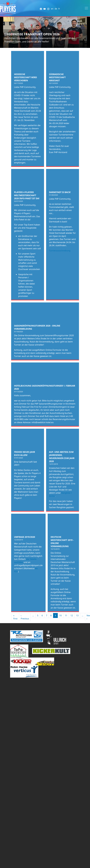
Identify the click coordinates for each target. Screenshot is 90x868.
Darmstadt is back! (60, 192)
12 (72, 615)
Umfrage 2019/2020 (25, 537)
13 (77, 615)
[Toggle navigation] (86, 8)
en (52, 9)
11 (66, 615)
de (56, 9)
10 (60, 615)
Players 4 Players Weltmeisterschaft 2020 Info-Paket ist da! (27, 195)
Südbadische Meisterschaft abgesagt (57, 77)
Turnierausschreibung (60, 251)
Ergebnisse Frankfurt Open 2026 (32, 34)
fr (59, 9)
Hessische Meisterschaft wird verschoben (26, 77)
